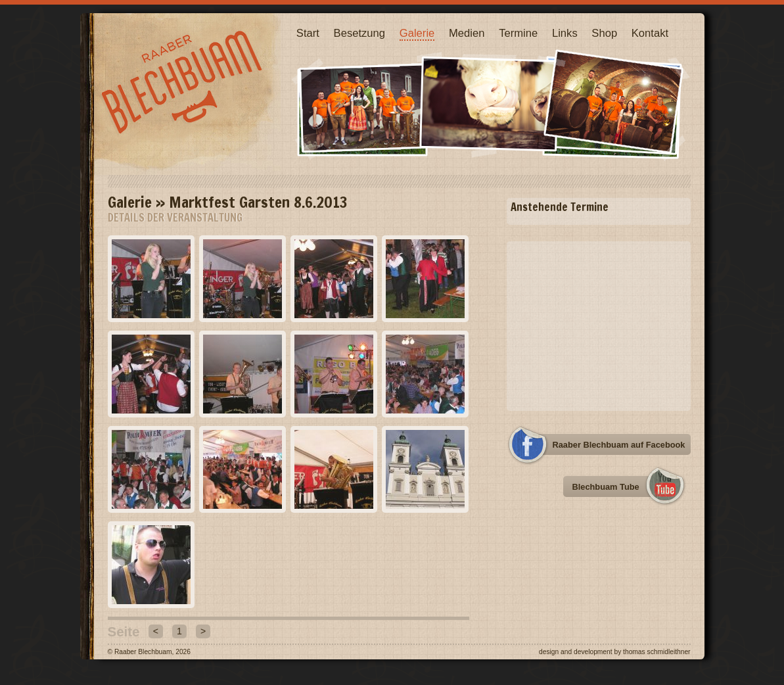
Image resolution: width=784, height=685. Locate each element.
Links (565, 33)
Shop (604, 33)
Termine (518, 33)
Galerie (417, 33)
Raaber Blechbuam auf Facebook (619, 445)
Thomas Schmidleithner (657, 652)
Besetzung (360, 33)
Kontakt (650, 33)
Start (308, 33)
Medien (467, 33)
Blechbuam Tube (606, 487)
